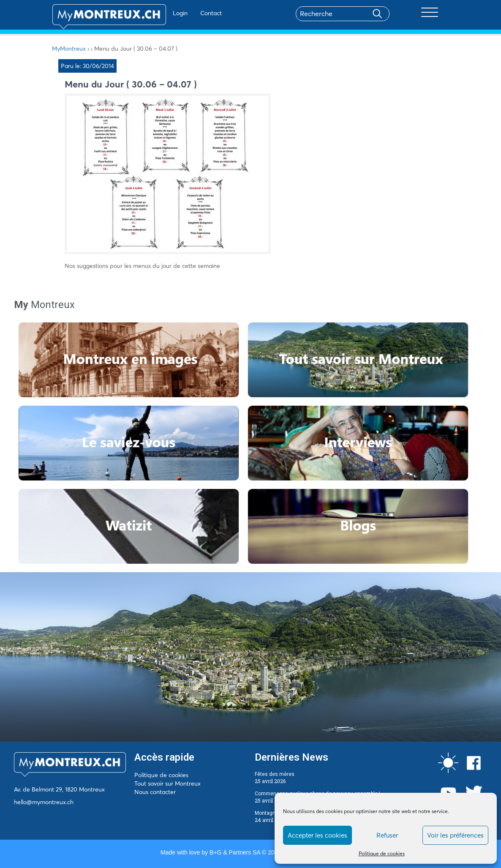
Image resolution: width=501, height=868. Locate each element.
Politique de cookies (382, 853)
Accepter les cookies (317, 835)
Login (156, 13)
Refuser (387, 835)
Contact (187, 13)
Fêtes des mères (275, 774)
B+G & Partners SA (235, 852)
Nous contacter (155, 792)
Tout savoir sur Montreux (167, 783)
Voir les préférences (455, 835)
